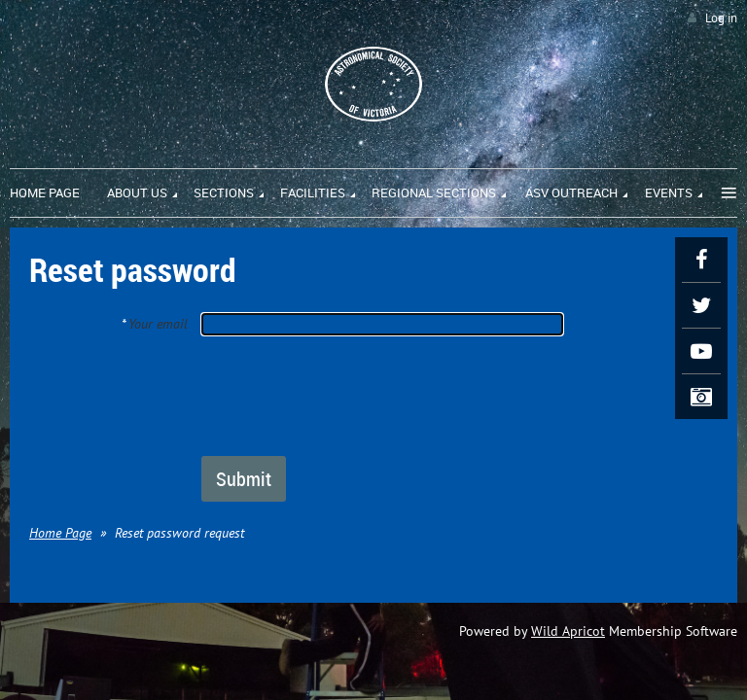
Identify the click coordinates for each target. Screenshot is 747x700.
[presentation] (349, 395)
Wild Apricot (568, 631)
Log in (721, 18)
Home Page (60, 533)
